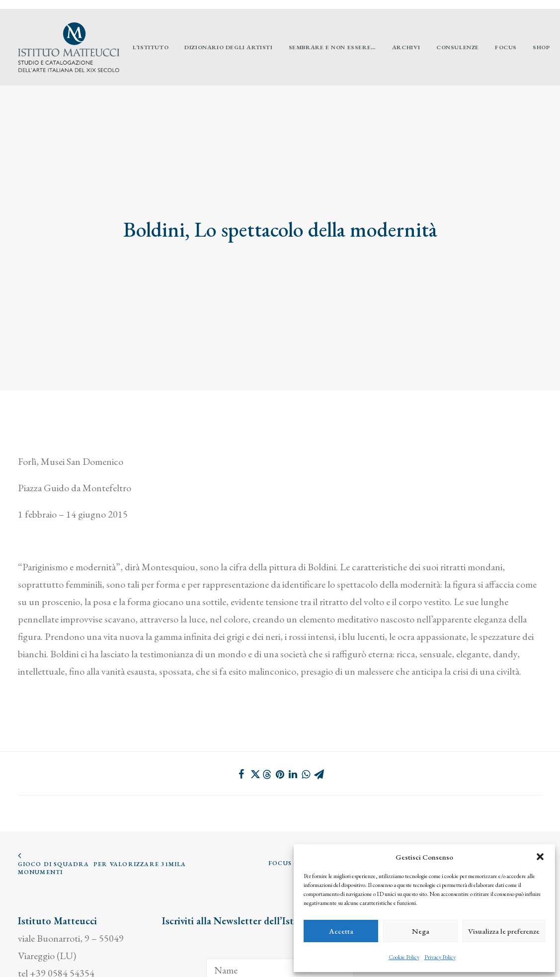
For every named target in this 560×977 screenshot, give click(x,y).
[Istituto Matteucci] (69, 47)
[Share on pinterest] (280, 721)
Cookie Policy (404, 957)
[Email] (280, 946)
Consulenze (458, 47)
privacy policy (45, 955)
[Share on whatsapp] (306, 721)
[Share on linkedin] (293, 721)
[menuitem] (544, 4)
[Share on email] (319, 721)
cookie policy (107, 955)
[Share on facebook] (241, 721)
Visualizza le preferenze (504, 931)
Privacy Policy (440, 957)
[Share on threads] (267, 722)
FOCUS (506, 47)
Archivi (406, 47)
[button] (540, 857)
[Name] (280, 917)
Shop (541, 47)
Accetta (341, 931)
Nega (421, 931)
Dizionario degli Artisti (228, 47)
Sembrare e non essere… (332, 47)
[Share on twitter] (254, 721)
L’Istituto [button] (151, 47)
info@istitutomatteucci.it (67, 938)
